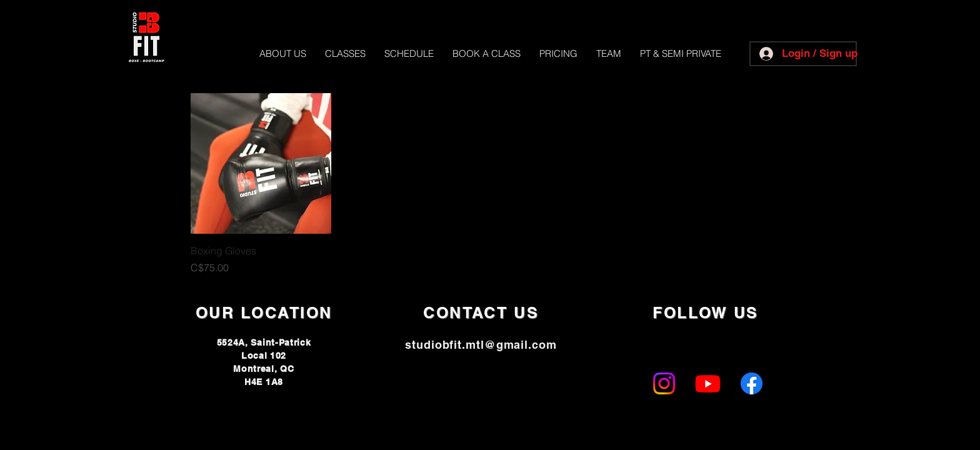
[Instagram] (664, 383)
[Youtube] (708, 383)
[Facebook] (752, 383)
